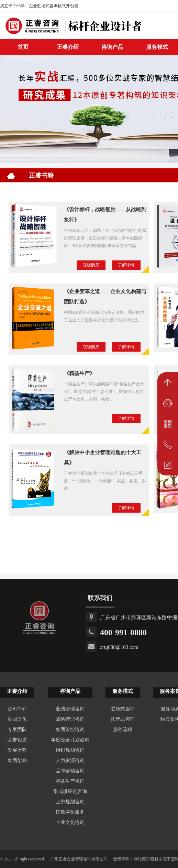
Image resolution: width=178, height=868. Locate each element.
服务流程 (123, 730)
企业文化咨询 (70, 822)
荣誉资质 (17, 740)
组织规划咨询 (70, 750)
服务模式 (123, 691)
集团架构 (17, 760)
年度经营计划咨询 (70, 740)
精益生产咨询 (70, 781)
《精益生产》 (79, 373)
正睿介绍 (17, 691)
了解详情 (126, 265)
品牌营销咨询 (70, 771)
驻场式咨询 (123, 709)
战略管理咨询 (70, 719)
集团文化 (17, 719)
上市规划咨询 (70, 802)
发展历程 (17, 750)
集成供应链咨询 (70, 791)
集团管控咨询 (70, 730)
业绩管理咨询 (70, 709)
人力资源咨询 (70, 760)
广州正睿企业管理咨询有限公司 (79, 859)
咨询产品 (112, 47)
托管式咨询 (123, 719)
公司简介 (17, 709)
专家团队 (17, 730)
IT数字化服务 (70, 812)
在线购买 (91, 265)
